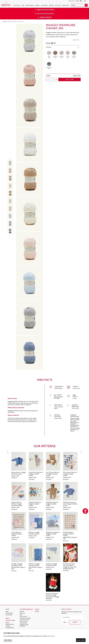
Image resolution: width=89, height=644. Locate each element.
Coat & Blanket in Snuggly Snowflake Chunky (17, 534)
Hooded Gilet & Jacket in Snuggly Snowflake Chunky (36, 474)
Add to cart (70, 79)
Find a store (72, 1)
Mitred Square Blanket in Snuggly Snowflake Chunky (70, 474)
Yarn (23, 5)
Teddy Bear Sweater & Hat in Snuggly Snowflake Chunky (70, 504)
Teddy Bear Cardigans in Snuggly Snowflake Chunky (53, 534)
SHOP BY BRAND (29, 5)
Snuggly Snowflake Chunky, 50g (15, 22)
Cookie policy (24, 623)
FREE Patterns (9, 613)
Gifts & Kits (58, 5)
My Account (23, 617)
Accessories (44, 5)
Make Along (66, 5)
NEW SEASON (17, 5)
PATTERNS (37, 5)
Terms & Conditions (25, 618)
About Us (22, 613)
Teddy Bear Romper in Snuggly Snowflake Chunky (52, 504)
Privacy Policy (24, 622)
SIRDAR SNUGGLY (10, 625)
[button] (79, 5)
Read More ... (77, 40)
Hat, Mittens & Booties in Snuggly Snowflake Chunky (53, 474)
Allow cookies (81, 640)
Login (77, 1)
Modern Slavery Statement (24, 626)
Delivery (22, 612)
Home (4, 22)
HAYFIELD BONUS (10, 628)
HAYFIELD (8, 626)
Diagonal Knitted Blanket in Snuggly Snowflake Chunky (17, 504)
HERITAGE (51, 5)
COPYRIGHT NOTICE (25, 620)
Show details (8, 640)
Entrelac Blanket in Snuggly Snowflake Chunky (68, 534)
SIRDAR (7, 623)
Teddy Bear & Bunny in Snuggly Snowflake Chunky (35, 504)
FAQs (21, 615)
